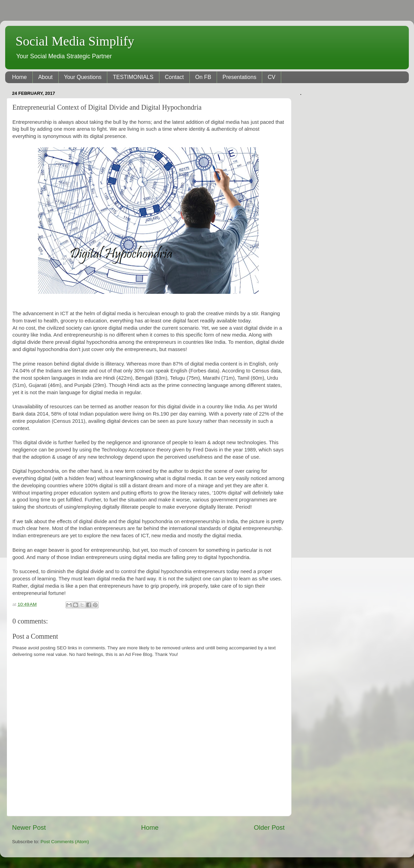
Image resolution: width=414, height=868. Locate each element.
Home (19, 77)
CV (272, 77)
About (46, 77)
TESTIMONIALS (133, 77)
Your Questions (83, 77)
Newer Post (29, 827)
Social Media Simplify (75, 41)
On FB (203, 77)
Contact (174, 77)
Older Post (269, 827)
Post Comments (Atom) (65, 842)
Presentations (239, 77)
